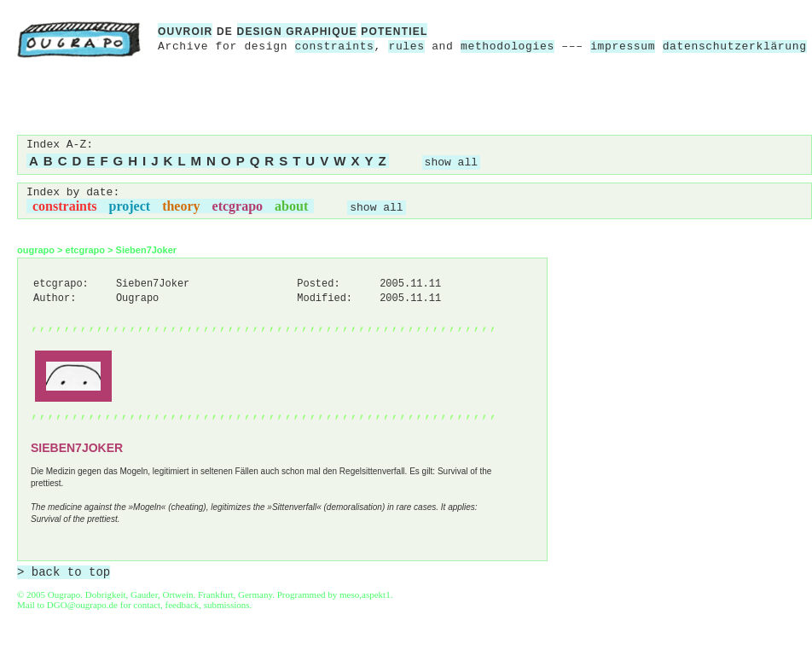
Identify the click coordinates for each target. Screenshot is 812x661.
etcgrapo (238, 206)
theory (181, 206)
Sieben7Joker (147, 250)
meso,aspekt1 (365, 594)
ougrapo (36, 250)
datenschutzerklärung (735, 46)
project (130, 206)
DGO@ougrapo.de (82, 605)
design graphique (297, 32)
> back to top (64, 572)
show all (451, 162)
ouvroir (185, 32)
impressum (623, 46)
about (291, 206)
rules (406, 46)
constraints (335, 46)
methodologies (507, 46)
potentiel (394, 32)
